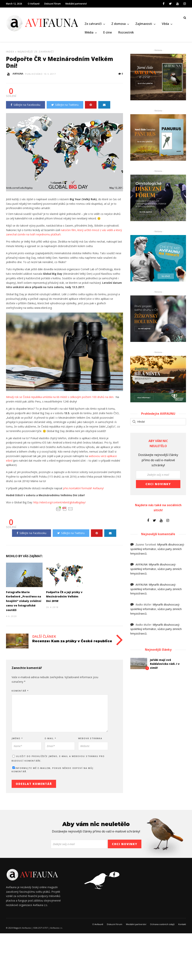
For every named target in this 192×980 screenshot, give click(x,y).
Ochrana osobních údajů (162, 926)
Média (89, 33)
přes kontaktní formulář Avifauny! (83, 490)
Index (10, 53)
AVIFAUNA (141, 566)
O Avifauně (34, 4)
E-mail (51, 740)
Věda (165, 24)
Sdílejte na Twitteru (65, 106)
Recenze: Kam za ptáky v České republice (72, 643)
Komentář (20, 692)
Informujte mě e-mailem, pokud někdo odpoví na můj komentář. (52, 771)
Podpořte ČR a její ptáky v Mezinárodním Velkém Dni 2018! (64, 598)
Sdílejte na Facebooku (25, 106)
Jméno (17, 740)
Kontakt (182, 926)
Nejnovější (25, 53)
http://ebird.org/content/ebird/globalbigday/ (60, 504)
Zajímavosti (144, 24)
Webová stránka (90, 740)
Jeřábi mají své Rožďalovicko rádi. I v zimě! (165, 665)
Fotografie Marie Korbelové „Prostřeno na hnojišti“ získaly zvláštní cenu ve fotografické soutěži (24, 603)
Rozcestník (126, 33)
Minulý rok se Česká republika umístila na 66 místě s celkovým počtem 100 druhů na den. (60, 399)
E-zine (107, 33)
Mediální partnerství (76, 4)
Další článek (44, 638)
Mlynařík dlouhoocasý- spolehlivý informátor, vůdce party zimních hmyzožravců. (157, 551)
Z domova (118, 24)
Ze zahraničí (93, 24)
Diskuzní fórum (52, 4)
